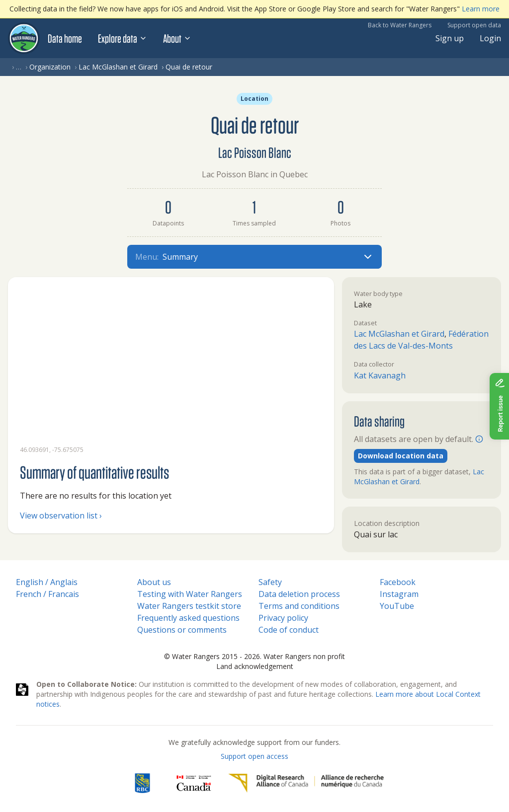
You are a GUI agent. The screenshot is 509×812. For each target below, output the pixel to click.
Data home (65, 38)
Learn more (481, 9)
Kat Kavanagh (380, 375)
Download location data (401, 456)
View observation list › (61, 516)
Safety (270, 582)
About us (154, 582)
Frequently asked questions (188, 618)
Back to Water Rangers (400, 25)
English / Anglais (47, 582)
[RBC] (142, 783)
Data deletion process (299, 594)
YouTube (397, 606)
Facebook (398, 582)
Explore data (123, 38)
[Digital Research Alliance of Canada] (306, 783)
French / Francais (47, 594)
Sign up (450, 38)
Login (490, 38)
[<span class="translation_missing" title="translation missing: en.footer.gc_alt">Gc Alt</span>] (194, 783)
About (177, 38)
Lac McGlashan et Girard (118, 67)
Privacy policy (283, 618)
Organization (50, 67)
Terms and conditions (299, 606)
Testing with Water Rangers (190, 594)
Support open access (254, 756)
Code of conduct (289, 630)
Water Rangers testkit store (189, 606)
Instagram (399, 594)
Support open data (474, 25)
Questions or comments (182, 630)
